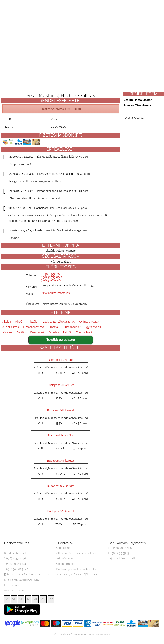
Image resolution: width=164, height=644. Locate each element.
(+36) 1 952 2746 (39, 3)
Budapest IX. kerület (61, 435)
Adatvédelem (65, 558)
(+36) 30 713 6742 (64, 3)
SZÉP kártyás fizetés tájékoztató (77, 574)
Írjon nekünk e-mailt (122, 558)
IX (28, 599)
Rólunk (88, 15)
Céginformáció (66, 564)
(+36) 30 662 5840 (90, 3)
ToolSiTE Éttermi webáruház (82, 640)
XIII (35, 599)
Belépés (113, 3)
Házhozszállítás (65, 15)
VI (7, 599)
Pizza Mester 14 (21, 548)
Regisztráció (32, 31)
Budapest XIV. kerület (61, 486)
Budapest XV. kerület (61, 511)
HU (7, 3)
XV (51, 599)
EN (16, 3)
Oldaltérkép (64, 548)
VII (14, 599)
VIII (21, 599)
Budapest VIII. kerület (61, 410)
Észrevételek (109, 15)
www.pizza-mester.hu (56, 293)
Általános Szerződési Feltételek (76, 553)
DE (23, 3)
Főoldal (27, 15)
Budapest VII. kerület (61, 385)
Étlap (43, 15)
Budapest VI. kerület (61, 360)
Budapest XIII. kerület (61, 461)
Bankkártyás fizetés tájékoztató (76, 569)
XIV (43, 599)
